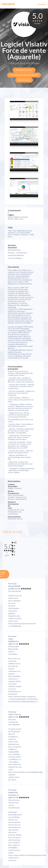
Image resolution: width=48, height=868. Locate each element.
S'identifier (42, 4)
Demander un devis (24, 70)
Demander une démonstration (24, 75)
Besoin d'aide (24, 80)
